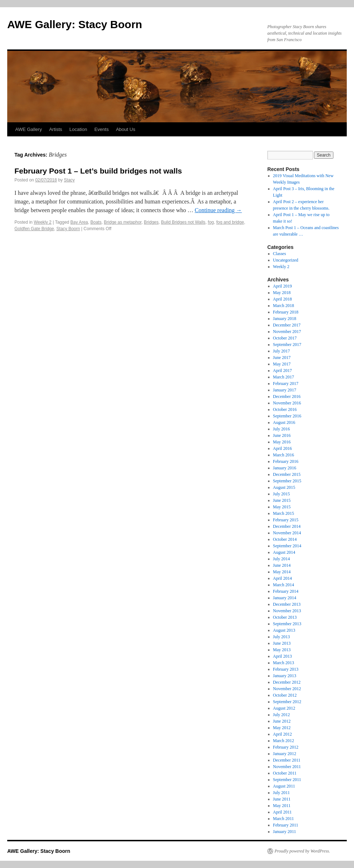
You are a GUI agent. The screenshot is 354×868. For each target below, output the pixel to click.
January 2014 (285, 598)
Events (102, 129)
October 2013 (285, 617)
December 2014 (287, 526)
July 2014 (282, 559)
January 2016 (285, 468)
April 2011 (282, 812)
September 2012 (287, 702)
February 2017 (286, 383)
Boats (96, 222)
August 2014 (284, 552)
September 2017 (287, 345)
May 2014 (282, 572)
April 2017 (282, 371)
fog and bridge (230, 222)
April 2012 (282, 734)
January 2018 (285, 319)
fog (211, 222)
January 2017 (285, 390)
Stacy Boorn (68, 229)
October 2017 (285, 338)
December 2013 (287, 604)
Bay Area (79, 222)
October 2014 (285, 539)
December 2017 (287, 325)
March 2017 (284, 377)
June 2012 (282, 721)
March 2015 (284, 513)
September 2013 (287, 624)
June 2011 (282, 799)
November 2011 (287, 767)
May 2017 (282, 364)
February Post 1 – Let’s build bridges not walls (98, 171)
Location (78, 129)
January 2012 (285, 754)
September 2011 (287, 780)
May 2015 (282, 507)
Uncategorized (286, 260)
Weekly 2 (42, 222)
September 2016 (287, 416)
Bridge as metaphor (123, 222)
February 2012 (286, 747)
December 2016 (287, 396)
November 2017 (287, 332)
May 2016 (282, 442)
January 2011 (285, 832)
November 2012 (287, 689)
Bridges (151, 222)
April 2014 (282, 578)
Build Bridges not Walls (183, 222)
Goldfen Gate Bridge (34, 229)
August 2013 (284, 630)
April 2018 (282, 299)
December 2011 (287, 760)
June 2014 (282, 565)
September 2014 (287, 546)
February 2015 (286, 520)
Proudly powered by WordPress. (302, 851)
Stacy (69, 180)
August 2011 (284, 786)
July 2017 (282, 351)
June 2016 (282, 435)
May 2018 (282, 293)
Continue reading (218, 210)
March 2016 (284, 455)
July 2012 (282, 715)
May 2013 (282, 650)
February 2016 (286, 461)
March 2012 (284, 741)
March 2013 (284, 663)
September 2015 (287, 481)
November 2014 (287, 533)
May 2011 (282, 806)
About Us (126, 129)
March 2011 (284, 819)
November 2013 (287, 611)
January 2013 (285, 676)
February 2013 (286, 669)
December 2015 (287, 474)
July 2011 (282, 793)
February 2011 (286, 825)
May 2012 (282, 728)
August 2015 (284, 487)
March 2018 (284, 306)
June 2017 (282, 358)
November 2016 (287, 403)
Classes (280, 254)
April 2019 (282, 286)
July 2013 (282, 637)
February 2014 (286, 591)
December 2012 (287, 682)
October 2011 (285, 773)
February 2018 (286, 312)
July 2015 (282, 494)
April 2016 (282, 448)
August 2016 (284, 422)
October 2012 (285, 695)
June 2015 (282, 500)
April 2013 (282, 656)
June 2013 (282, 643)
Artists (56, 129)
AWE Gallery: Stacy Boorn (75, 24)
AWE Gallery (29, 129)
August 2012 (284, 708)
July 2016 (282, 429)
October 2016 (285, 409)
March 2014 (284, 585)
